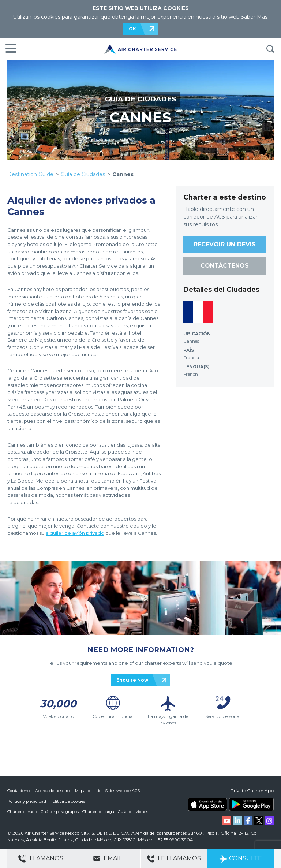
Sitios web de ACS (122, 791)
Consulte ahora (241, 861)
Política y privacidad (27, 801)
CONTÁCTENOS (225, 266)
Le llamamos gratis (174, 861)
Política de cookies (68, 801)
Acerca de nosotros (53, 791)
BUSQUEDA (270, 49)
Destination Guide (30, 174)
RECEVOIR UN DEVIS (225, 244)
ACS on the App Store (207, 804)
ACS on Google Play (251, 804)
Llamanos (41, 859)
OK (132, 29)
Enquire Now (132, 680)
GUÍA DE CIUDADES (140, 99)
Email (108, 858)
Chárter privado (22, 811)
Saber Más (254, 17)
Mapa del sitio (88, 791)
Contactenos (19, 791)
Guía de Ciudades (83, 174)
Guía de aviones (133, 811)
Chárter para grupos (60, 811)
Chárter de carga (98, 811)
